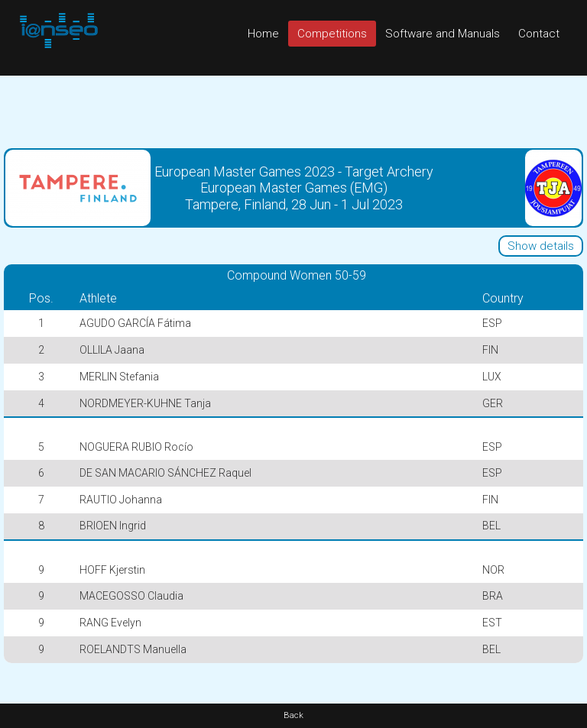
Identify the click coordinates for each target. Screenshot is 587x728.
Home (263, 34)
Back (293, 715)
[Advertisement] (293, 110)
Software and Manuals (443, 34)
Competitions (332, 34)
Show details (541, 246)
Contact (539, 34)
